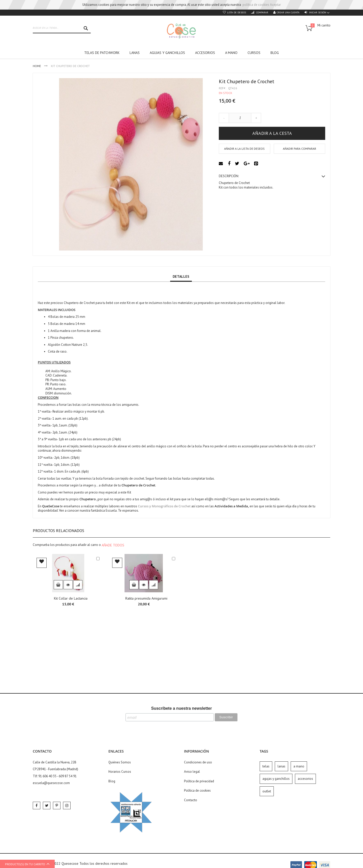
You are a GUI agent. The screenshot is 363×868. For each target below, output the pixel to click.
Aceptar (275, 5)
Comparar (262, 12)
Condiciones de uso (198, 762)
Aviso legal (192, 772)
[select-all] (113, 545)
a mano (299, 766)
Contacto (191, 800)
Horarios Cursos (120, 772)
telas (266, 766)
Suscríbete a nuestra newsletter (182, 708)
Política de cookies (197, 790)
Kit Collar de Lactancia (71, 598)
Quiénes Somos (120, 762)
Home (37, 66)
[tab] (181, 277)
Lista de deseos (237, 12)
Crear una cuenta (288, 12)
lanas (281, 766)
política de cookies (256, 5)
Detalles (181, 276)
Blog (112, 781)
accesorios (305, 779)
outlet (267, 791)
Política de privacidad (199, 781)
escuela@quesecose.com (51, 783)
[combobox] (62, 28)
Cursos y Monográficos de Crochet (164, 506)
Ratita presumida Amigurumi (146, 598)
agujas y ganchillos (276, 779)
